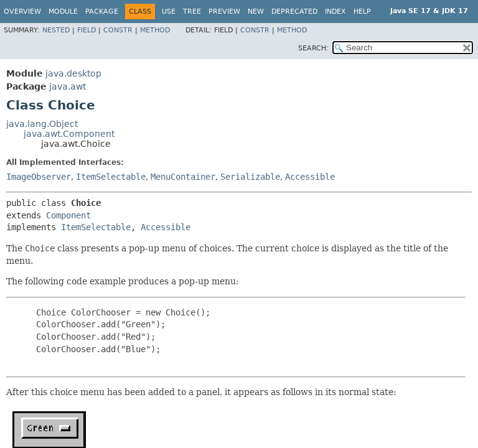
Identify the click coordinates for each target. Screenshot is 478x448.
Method (155, 30)
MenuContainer (183, 177)
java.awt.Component (69, 134)
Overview (22, 12)
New (256, 12)
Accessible (310, 177)
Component (68, 215)
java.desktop (73, 73)
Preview (224, 12)
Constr (118, 30)
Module (63, 12)
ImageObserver (39, 177)
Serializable (250, 177)
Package (102, 12)
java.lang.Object (42, 124)
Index (335, 12)
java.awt (68, 86)
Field (87, 30)
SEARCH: (313, 48)
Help (362, 12)
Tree (192, 12)
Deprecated (294, 12)
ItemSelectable (111, 177)
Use (169, 12)
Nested (56, 30)
